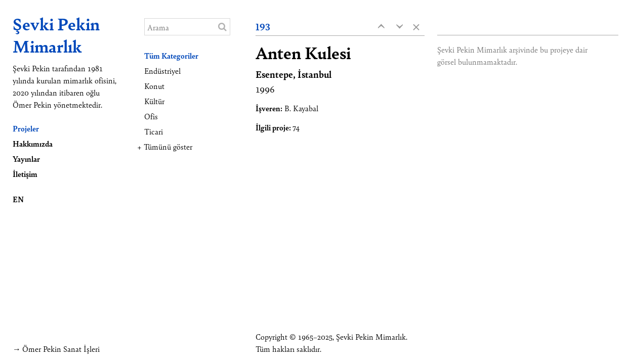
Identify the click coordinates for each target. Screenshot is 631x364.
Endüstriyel (162, 71)
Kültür (154, 101)
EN (18, 199)
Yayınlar (26, 158)
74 (296, 127)
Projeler (26, 128)
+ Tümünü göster (165, 146)
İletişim (25, 174)
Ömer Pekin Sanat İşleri (61, 349)
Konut (154, 86)
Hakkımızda (33, 143)
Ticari (154, 131)
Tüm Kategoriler (171, 55)
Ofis (151, 116)
